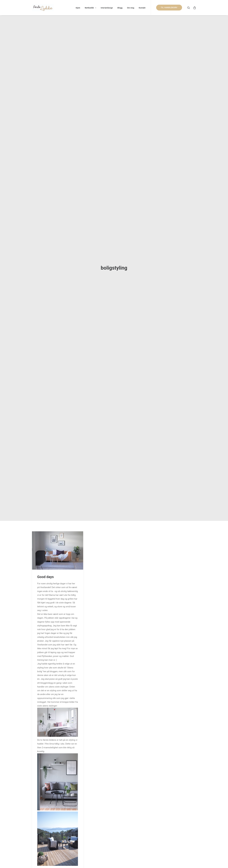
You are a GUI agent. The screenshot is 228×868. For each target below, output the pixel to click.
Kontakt (142, 8)
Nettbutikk (90, 8)
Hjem (78, 8)
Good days (45, 569)
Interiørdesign (107, 8)
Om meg (131, 8)
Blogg (120, 8)
